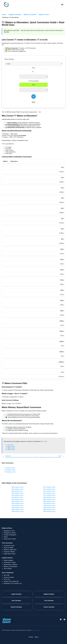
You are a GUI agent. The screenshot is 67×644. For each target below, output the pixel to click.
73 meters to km (10, 470)
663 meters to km (18, 487)
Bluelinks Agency (35, 630)
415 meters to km (49, 503)
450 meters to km (18, 507)
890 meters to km (49, 511)
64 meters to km (17, 497)
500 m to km (11, 448)
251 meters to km (17, 499)
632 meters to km (17, 495)
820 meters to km (49, 501)
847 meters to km (49, 489)
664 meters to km (49, 497)
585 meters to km (49, 507)
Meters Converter (30, 15)
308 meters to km (18, 511)
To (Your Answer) (34, 81)
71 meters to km (10, 468)
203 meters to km (17, 501)
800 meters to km (49, 499)
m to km (44, 441)
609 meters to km (49, 509)
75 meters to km (10, 472)
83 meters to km (17, 491)
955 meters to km (18, 503)
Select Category (9, 59)
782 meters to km (17, 493)
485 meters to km (18, 509)
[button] (62, 5)
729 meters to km (49, 505)
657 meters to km (49, 487)
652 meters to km (18, 489)
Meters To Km (44, 15)
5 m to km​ (10, 445)
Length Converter (15, 15)
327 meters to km (49, 491)
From (33, 68)
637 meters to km (49, 493)
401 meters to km (17, 505)
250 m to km (11, 446)
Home (4, 15)
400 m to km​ (11, 450)
